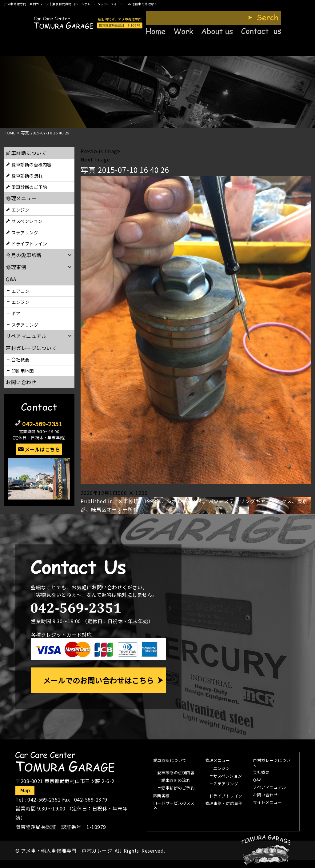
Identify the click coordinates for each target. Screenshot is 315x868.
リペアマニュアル (269, 787)
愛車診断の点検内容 (32, 164)
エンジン (20, 210)
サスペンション (27, 221)
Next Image (95, 159)
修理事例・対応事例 (224, 804)
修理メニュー (21, 198)
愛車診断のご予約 (29, 187)
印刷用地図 (23, 371)
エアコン (20, 291)
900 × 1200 (133, 493)
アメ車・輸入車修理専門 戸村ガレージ (66, 850)
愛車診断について (26, 153)
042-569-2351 (42, 424)
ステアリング (25, 232)
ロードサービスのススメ (174, 806)
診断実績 (161, 796)
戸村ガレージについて (31, 348)
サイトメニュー (267, 802)
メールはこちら (42, 449)
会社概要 (20, 359)
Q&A (257, 780)
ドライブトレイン (29, 243)
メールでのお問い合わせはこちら (98, 680)
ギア (16, 313)
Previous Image (100, 151)
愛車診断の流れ (27, 175)
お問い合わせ (21, 382)
